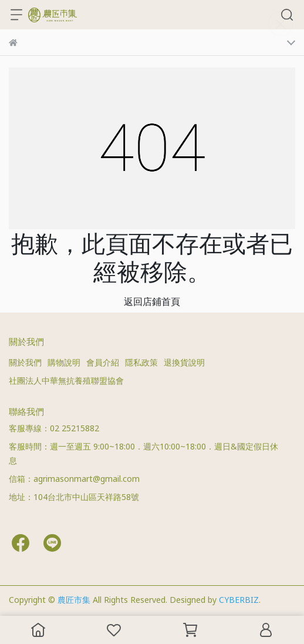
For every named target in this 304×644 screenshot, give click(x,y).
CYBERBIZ (239, 600)
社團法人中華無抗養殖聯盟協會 (66, 380)
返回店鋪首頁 (152, 301)
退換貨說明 (184, 362)
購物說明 (64, 362)
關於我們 (25, 362)
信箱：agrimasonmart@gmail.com (74, 479)
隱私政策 (141, 362)
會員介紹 (103, 362)
